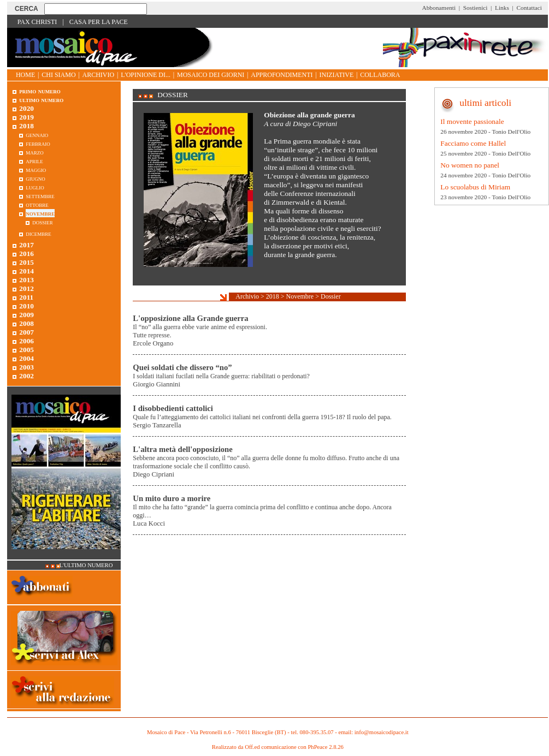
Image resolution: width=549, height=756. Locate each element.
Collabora (380, 75)
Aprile (34, 161)
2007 (26, 332)
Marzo (35, 152)
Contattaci (529, 8)
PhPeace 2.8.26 (325, 747)
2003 (26, 367)
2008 (26, 323)
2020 (26, 108)
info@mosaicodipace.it (382, 732)
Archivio (99, 75)
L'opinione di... (146, 75)
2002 (26, 376)
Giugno (36, 178)
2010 (26, 306)
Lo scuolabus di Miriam (475, 187)
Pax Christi (37, 22)
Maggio (36, 169)
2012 (26, 288)
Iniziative (337, 75)
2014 (26, 271)
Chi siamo (58, 75)
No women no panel (470, 165)
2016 (26, 254)
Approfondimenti (282, 75)
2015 (26, 262)
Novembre (300, 296)
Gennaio (37, 135)
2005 (26, 350)
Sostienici (476, 8)
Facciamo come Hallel (473, 143)
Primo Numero (40, 91)
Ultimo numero (41, 100)
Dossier (331, 296)
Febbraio (38, 143)
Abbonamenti (439, 8)
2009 (26, 315)
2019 (26, 117)
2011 (26, 297)
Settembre (40, 196)
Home (25, 75)
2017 (26, 245)
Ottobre (37, 204)
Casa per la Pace (99, 22)
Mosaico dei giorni (211, 75)
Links (502, 8)
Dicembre (39, 233)
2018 (273, 296)
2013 (26, 280)
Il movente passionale (472, 121)
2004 (26, 358)
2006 (26, 341)
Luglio (35, 187)
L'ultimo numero (86, 565)
